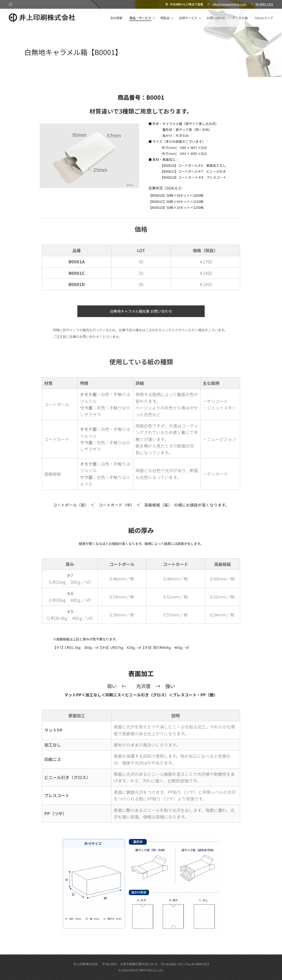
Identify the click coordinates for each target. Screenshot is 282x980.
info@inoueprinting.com (229, 4)
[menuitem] (118, 18)
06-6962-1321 (264, 4)
